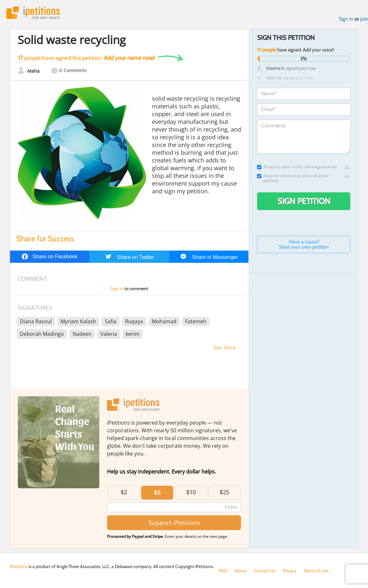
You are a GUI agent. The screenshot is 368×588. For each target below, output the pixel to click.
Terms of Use (316, 571)
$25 (224, 492)
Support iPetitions (174, 523)
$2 (124, 492)
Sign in (346, 19)
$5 (157, 492)
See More (224, 348)
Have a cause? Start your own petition (304, 244)
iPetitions (33, 13)
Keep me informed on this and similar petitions (293, 178)
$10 (191, 492)
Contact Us (265, 571)
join (364, 19)
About (241, 571)
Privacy (290, 571)
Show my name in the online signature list (297, 167)
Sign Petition (304, 201)
